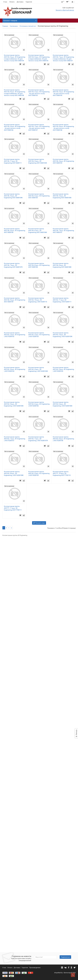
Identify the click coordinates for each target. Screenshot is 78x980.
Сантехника (14, 26)
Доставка (20, 2)
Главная (5, 26)
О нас (5, 2)
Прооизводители (35, 968)
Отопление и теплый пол (28, 26)
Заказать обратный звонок (65, 10)
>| (11, 940)
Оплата (12, 2)
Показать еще (39, 935)
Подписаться (65, 957)
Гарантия (29, 2)
